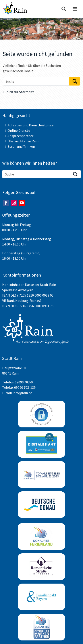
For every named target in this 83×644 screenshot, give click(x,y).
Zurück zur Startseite (19, 92)
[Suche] (36, 81)
